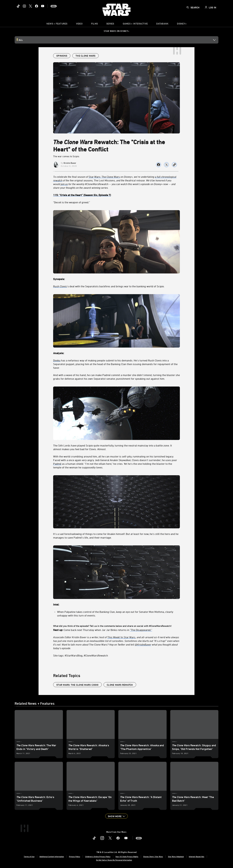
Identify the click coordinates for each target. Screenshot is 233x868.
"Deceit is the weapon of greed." (72, 202)
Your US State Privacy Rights (127, 856)
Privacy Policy (75, 856)
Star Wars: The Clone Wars (104, 177)
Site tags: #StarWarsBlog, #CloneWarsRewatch (81, 655)
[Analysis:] (116, 353)
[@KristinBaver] (143, 644)
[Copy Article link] (174, 165)
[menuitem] (79, 24)
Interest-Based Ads (197, 856)
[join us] (64, 184)
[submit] (188, 7)
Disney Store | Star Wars (153, 856)
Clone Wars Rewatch (120, 685)
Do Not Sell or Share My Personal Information (114, 860)
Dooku (57, 360)
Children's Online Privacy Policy (98, 856)
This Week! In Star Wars (121, 637)
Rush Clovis (60, 286)
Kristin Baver (70, 163)
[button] (116, 816)
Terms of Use (29, 856)
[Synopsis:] (116, 279)
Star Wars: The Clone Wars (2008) (77, 685)
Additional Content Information (52, 856)
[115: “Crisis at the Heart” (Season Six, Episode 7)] (116, 195)
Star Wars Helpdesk (176, 856)
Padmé (57, 464)
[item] (57, 24)
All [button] (21, 40)
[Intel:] (116, 604)
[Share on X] (166, 165)
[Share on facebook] (159, 165)
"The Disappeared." (141, 630)
